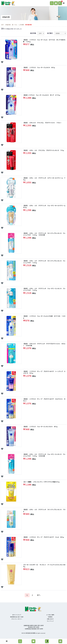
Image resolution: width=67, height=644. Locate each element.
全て (3, 25)
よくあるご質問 (50, 615)
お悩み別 (8, 25)
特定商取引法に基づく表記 (17, 617)
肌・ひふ (15, 25)
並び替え (50, 33)
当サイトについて (17, 615)
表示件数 (33, 33)
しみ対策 (21, 25)
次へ (39, 595)
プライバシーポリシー (17, 619)
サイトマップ (50, 621)
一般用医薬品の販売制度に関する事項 (34, 629)
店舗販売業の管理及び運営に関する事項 (34, 626)
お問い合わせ (50, 619)
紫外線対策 (28, 25)
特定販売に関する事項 (34, 627)
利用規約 (50, 617)
